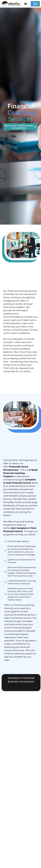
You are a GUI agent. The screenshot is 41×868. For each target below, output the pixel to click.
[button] (26, 4)
